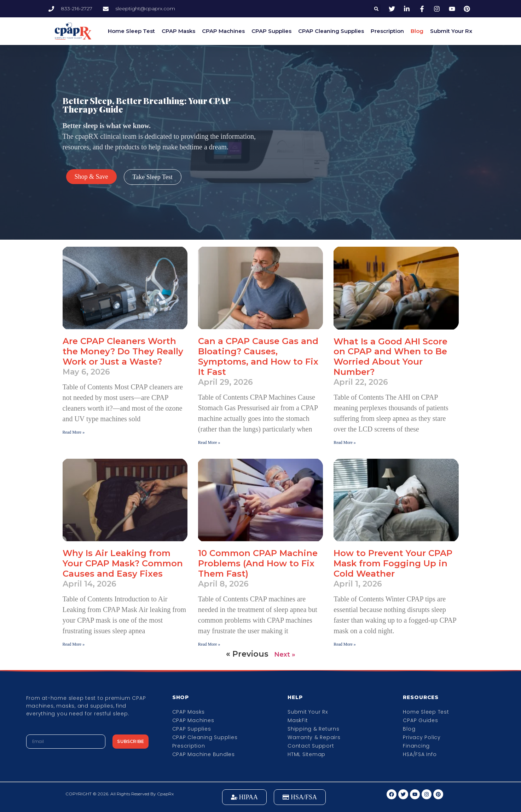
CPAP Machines (223, 31)
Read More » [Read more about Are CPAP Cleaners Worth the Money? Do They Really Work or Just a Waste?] (74, 432)
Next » (285, 654)
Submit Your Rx (451, 31)
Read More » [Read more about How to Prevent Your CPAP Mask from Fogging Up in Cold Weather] (345, 644)
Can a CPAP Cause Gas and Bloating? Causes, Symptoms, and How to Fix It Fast (258, 356)
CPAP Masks (178, 31)
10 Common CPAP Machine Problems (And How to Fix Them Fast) (258, 563)
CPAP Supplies (271, 31)
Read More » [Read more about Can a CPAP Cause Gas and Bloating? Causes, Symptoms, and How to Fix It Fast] (209, 442)
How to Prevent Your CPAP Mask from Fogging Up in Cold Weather (393, 563)
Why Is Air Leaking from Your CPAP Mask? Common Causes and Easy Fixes (123, 563)
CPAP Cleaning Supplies (331, 31)
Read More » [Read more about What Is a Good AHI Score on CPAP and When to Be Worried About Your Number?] (345, 442)
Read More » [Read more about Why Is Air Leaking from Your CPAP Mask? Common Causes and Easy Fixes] (74, 644)
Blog (417, 31)
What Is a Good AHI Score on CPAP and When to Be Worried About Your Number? (390, 357)
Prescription (387, 31)
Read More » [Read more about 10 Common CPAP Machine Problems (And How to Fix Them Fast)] (209, 644)
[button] (377, 9)
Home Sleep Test (131, 31)
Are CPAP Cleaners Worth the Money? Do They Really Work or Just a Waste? (123, 351)
